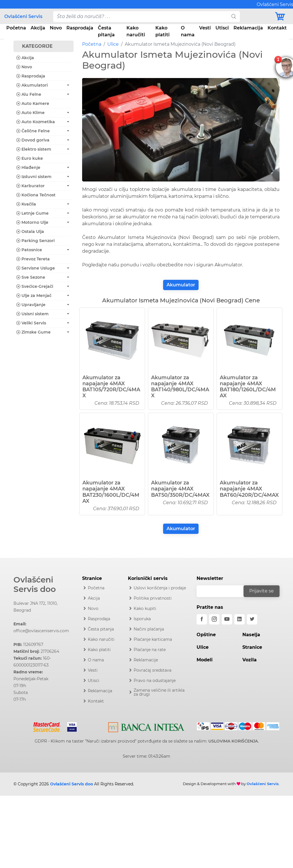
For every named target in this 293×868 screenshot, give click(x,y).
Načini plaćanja (149, 629)
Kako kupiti (145, 608)
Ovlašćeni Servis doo (35, 584)
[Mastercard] (48, 726)
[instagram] (214, 619)
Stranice (252, 647)
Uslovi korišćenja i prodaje (160, 588)
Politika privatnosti (153, 598)
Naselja (251, 635)
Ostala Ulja (30, 232)
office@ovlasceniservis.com (41, 631)
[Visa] (70, 726)
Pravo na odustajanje (155, 681)
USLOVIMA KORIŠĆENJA (233, 741)
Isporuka (142, 619)
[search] (234, 17)
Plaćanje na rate (150, 650)
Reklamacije (146, 660)
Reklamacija (248, 28)
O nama (188, 31)
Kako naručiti (136, 31)
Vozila (250, 660)
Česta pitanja (106, 31)
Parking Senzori (35, 241)
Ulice (113, 44)
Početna (16, 28)
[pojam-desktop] (141, 17)
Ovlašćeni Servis (23, 16)
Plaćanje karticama (153, 639)
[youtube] (227, 619)
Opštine (206, 635)
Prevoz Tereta (33, 259)
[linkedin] (239, 619)
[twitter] (252, 619)
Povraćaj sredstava (153, 670)
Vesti (205, 28)
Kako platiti (163, 31)
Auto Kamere (33, 103)
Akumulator (181, 285)
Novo (56, 28)
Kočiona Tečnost (36, 195)
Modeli (205, 660)
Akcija (38, 28)
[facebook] (202, 619)
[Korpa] (282, 16)
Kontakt (277, 28)
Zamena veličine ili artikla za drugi (159, 692)
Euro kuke (30, 158)
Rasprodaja (80, 28)
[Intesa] (146, 726)
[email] (224, 591)
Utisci (222, 28)
